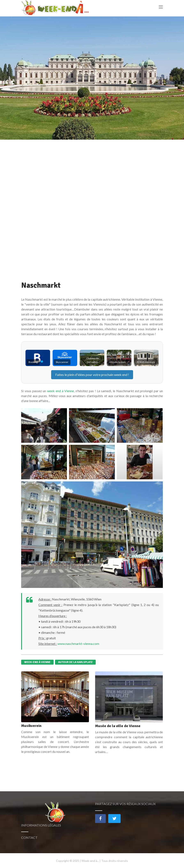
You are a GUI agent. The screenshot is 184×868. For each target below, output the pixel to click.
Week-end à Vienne (37, 662)
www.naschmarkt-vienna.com (78, 644)
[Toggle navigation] (161, 8)
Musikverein (31, 726)
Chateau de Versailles (93, 360)
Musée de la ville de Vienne (118, 726)
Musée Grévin (118, 362)
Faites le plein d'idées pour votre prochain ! (92, 375)
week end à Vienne (60, 391)
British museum (146, 362)
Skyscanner (62, 362)
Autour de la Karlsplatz (75, 662)
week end (121, 375)
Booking (33, 362)
